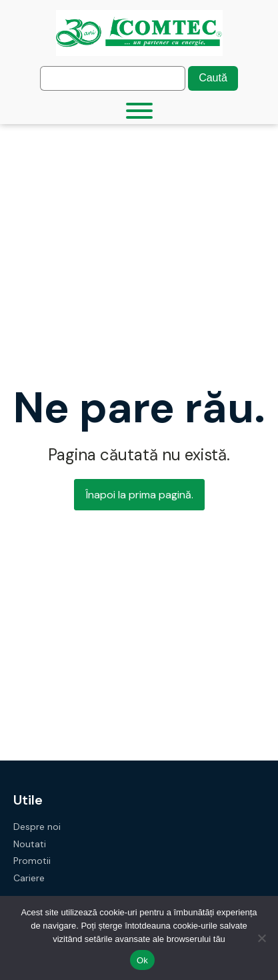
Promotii (32, 861)
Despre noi (37, 827)
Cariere (29, 878)
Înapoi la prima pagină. (139, 495)
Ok (142, 960)
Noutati (30, 844)
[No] (261, 938)
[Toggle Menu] (139, 111)
